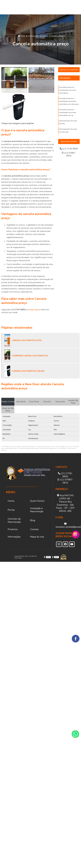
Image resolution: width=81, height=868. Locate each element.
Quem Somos (8, 7)
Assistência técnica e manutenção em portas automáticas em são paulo (69, 101)
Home (11, 501)
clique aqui (34, 310)
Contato (34, 529)
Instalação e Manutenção (30, 7)
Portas (17, 7)
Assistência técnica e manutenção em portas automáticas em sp (68, 112)
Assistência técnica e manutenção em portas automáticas (68, 90)
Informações (65, 78)
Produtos (67, 7)
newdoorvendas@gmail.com (65, 525)
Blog (56, 7)
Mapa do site (37, 537)
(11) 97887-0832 (69, 154)
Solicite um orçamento (69, 70)
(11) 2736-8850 (69, 149)
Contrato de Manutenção (45, 7)
